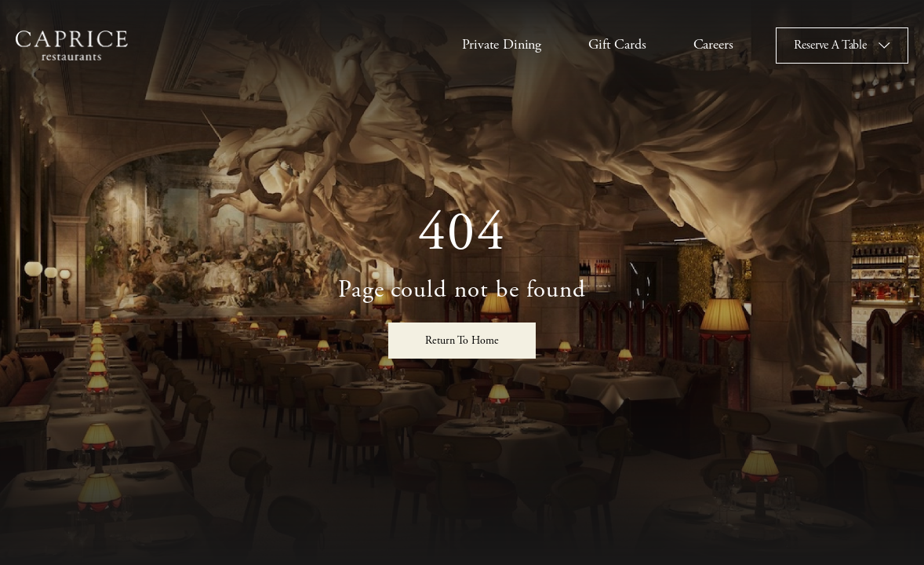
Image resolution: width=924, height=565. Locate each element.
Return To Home (462, 341)
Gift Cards (617, 44)
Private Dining (502, 44)
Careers (713, 44)
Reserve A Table (830, 45)
